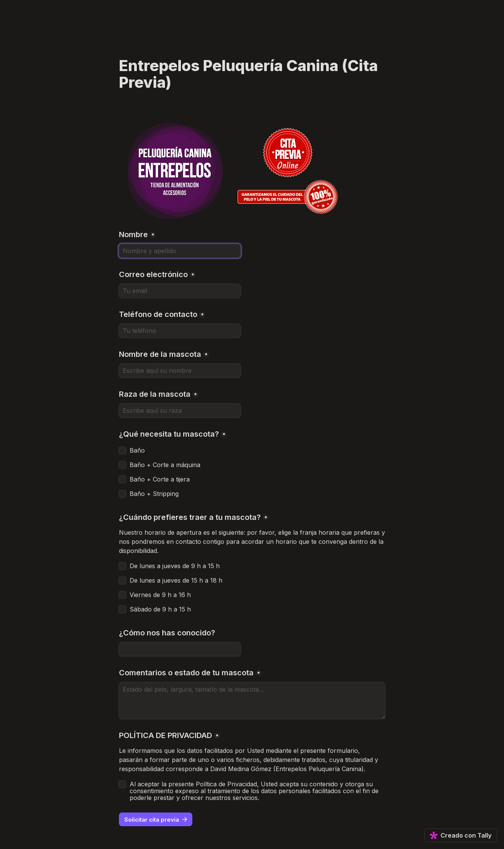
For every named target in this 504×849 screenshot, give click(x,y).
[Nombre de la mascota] (180, 371)
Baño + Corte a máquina (165, 465)
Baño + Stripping (154, 494)
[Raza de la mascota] (180, 410)
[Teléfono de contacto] (180, 331)
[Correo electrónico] (180, 291)
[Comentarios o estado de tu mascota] (252, 700)
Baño (137, 450)
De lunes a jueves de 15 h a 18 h (176, 580)
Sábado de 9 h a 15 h (160, 609)
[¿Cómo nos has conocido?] (180, 649)
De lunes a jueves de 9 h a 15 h (175, 566)
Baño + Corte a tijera (160, 479)
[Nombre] (180, 251)
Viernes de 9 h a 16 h (160, 595)
